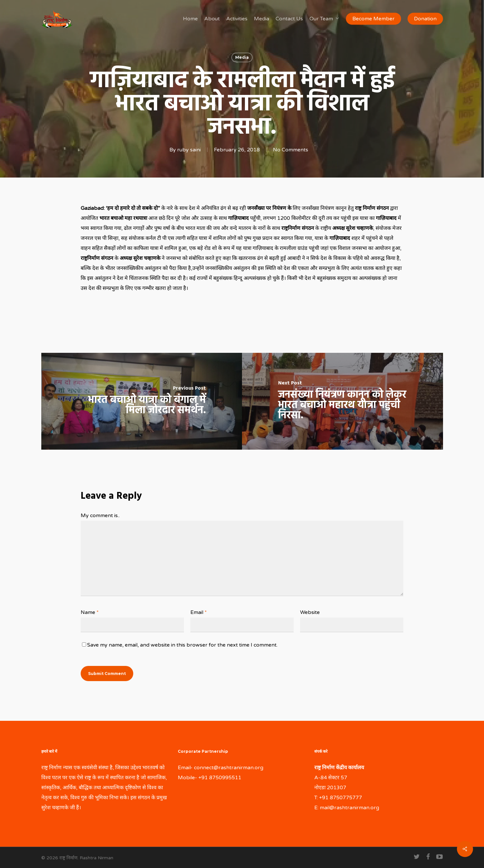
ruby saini (189, 150)
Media (242, 57)
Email (199, 612)
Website (310, 612)
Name (90, 612)
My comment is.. (100, 516)
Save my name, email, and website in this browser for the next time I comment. (182, 645)
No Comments (291, 150)
